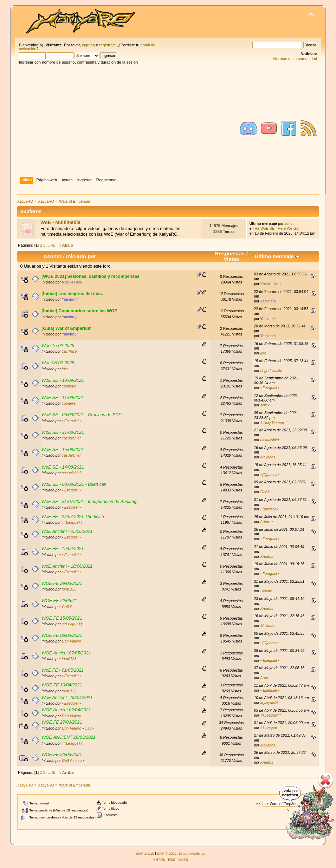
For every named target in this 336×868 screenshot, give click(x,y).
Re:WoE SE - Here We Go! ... (279, 228)
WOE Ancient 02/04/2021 (66, 710)
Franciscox (269, 509)
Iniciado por (81, 256)
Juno (288, 223)
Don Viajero (72, 641)
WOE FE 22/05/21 (59, 601)
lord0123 (69, 589)
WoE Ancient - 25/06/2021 (67, 531)
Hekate (266, 591)
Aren (264, 678)
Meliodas (268, 457)
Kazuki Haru (72, 282)
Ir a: (258, 804)
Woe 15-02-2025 (58, 346)
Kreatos (267, 556)
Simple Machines (192, 853)
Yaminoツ (70, 299)
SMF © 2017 (167, 853)
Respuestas (230, 253)
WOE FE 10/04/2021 (62, 685)
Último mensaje (277, 256)
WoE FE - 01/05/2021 (63, 670)
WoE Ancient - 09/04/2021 (67, 698)
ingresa (88, 45)
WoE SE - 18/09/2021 (63, 380)
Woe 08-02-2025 (58, 363)
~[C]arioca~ (270, 475)
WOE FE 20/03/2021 (62, 755)
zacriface (69, 351)
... (49, 245)
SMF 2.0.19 (145, 853)
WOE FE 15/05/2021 (62, 618)
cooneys (69, 386)
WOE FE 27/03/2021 (62, 722)
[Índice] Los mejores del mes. (72, 294)
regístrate (107, 45)
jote (263, 353)
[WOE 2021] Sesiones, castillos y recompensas (91, 276)
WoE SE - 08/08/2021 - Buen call (74, 484)
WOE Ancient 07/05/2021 (66, 653)
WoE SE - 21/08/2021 (63, 432)
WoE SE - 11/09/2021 (63, 398)
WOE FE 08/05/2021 (62, 635)
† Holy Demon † (274, 423)
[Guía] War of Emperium (66, 328)
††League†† (72, 522)
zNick (265, 405)
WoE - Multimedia (60, 223)
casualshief (71, 438)
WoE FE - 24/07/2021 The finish (73, 517)
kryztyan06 (269, 703)
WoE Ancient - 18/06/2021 (67, 566)
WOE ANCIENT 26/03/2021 (68, 737)
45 (53, 245)
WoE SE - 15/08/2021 (63, 450)
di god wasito (271, 371)
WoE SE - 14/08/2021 (63, 467)
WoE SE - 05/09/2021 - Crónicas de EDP (81, 415)
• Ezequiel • (270, 388)
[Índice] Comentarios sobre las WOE (79, 311)
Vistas (231, 259)
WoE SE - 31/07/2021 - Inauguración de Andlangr (90, 502)
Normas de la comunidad (295, 59)
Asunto (52, 256)
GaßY (265, 492)
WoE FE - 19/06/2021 (63, 549)
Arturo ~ (267, 522)
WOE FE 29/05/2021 (62, 583)
